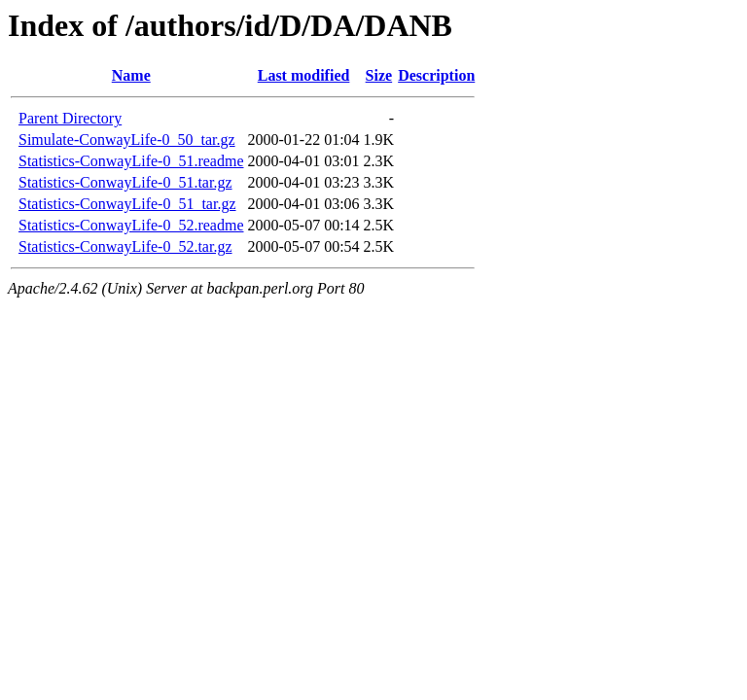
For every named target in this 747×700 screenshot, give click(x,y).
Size (379, 75)
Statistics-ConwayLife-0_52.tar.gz (125, 246)
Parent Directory (70, 118)
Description (436, 75)
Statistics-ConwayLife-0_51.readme (131, 161)
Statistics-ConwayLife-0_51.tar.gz (125, 182)
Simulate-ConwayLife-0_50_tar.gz (127, 140)
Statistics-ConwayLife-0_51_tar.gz (127, 204)
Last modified (304, 75)
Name (131, 75)
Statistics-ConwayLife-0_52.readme (131, 225)
